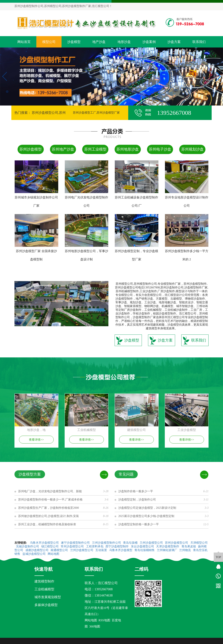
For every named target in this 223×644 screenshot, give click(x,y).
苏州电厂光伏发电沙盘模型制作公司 (87, 202)
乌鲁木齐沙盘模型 (121, 550)
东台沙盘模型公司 (143, 546)
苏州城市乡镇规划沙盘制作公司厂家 (36, 202)
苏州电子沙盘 (160, 149)
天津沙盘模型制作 (168, 546)
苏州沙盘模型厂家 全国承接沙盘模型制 (36, 255)
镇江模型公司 (50, 546)
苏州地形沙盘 (128, 149)
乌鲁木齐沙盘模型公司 (45, 543)
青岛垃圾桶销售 (145, 550)
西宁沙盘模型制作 (117, 546)
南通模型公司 (60, 550)
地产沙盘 (99, 42)
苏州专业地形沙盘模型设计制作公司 (187, 202)
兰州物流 (185, 550)
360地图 (95, 626)
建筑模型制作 (44, 581)
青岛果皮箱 (189, 546)
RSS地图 (104, 620)
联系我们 (199, 42)
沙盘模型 (74, 42)
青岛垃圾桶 (131, 543)
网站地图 (54, 554)
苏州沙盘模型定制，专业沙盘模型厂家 (136, 255)
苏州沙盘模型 (31, 149)
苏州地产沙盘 (63, 149)
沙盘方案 (174, 42)
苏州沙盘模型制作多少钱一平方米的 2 (187, 255)
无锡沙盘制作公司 (28, 546)
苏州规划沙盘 (192, 149)
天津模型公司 (199, 543)
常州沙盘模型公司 (73, 546)
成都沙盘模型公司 (37, 550)
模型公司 (49, 42)
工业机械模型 (44, 589)
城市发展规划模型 (48, 597)
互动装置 (102, 550)
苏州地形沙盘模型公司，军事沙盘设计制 (87, 255)
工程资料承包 (95, 546)
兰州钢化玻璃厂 (167, 550)
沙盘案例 (149, 42)
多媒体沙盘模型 (46, 605)
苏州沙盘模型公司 (177, 543)
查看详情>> (36, 440)
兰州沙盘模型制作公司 (107, 543)
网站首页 (24, 42)
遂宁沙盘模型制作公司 (76, 543)
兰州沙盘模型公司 (152, 543)
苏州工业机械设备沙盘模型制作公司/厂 (136, 202)
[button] (110, 102)
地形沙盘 (124, 42)
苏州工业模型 (95, 149)
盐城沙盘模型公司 (34, 554)
